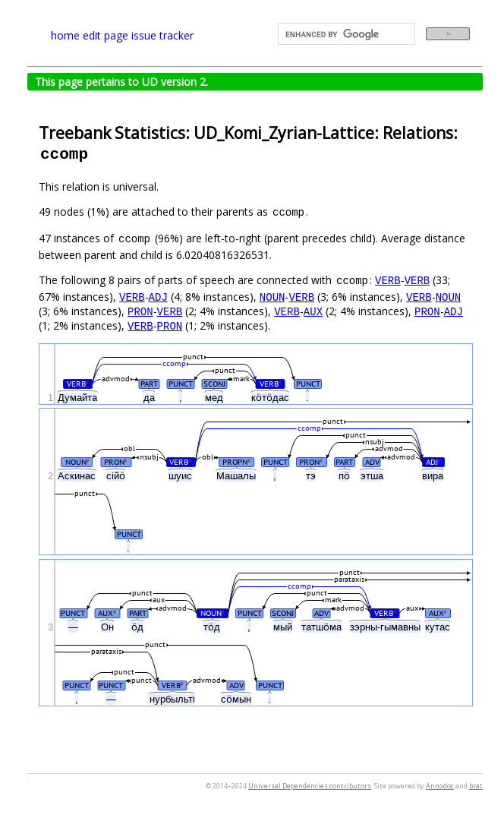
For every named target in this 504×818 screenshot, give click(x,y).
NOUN (272, 297)
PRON (140, 311)
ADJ (158, 297)
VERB (388, 280)
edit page (106, 35)
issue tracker (162, 35)
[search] (345, 34)
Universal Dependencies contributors (310, 786)
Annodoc (440, 786)
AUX (313, 311)
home (65, 35)
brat (476, 786)
